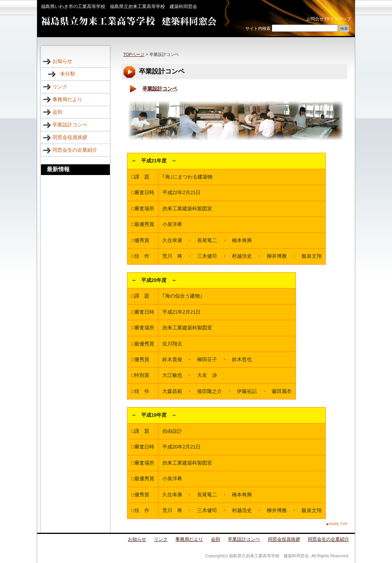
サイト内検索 (258, 28)
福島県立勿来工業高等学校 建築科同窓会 (129, 21)
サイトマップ (338, 19)
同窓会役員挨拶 (70, 137)
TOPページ (134, 54)
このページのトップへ (336, 524)
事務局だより (67, 99)
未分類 (68, 74)
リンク (60, 87)
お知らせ (62, 61)
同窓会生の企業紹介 (75, 150)
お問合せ (315, 19)
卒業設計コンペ (160, 89)
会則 (57, 112)
